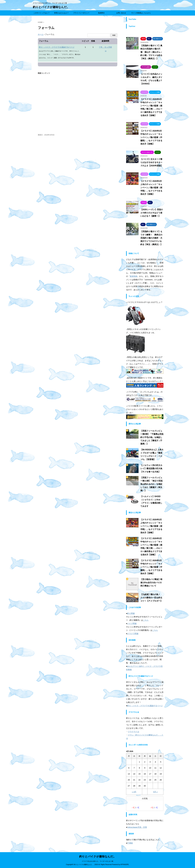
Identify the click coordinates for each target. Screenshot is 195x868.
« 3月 (134, 792)
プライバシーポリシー (81, 13)
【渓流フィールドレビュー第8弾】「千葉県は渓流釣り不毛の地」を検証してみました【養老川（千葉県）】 (152, 437)
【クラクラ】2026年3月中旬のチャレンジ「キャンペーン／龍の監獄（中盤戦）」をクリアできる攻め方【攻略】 (151, 137)
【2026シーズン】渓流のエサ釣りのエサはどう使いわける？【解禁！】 (152, 213)
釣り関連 (131, 613)
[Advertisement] (78, 104)
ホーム (41, 34)
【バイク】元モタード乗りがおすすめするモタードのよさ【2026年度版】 (152, 162)
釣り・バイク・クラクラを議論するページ (57, 47)
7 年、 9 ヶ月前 (105, 47)
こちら (146, 620)
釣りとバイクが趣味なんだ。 (51, 7)
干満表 (130, 843)
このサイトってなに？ (42, 13)
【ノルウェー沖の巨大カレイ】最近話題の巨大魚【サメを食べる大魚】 (151, 468)
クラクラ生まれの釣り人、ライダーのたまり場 (97, 861)
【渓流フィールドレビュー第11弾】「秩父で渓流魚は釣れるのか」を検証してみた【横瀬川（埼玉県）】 (151, 484)
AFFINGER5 (124, 865)
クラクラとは (134, 732)
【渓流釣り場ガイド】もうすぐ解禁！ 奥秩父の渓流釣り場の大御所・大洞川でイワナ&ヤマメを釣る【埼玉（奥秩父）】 (151, 238)
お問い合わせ (121, 13)
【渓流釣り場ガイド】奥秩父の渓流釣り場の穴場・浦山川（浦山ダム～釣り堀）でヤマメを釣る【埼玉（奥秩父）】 (151, 52)
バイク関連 (132, 623)
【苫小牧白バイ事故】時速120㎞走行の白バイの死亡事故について (151, 583)
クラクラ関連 (133, 634)
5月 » (155, 792)
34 (106, 51)
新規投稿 (134, 276)
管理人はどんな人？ (61, 13)
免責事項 (101, 13)
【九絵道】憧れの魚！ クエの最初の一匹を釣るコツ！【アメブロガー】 (151, 598)
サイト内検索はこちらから (141, 13)
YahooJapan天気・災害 (137, 827)
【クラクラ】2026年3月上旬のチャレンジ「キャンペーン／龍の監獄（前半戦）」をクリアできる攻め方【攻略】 (151, 188)
